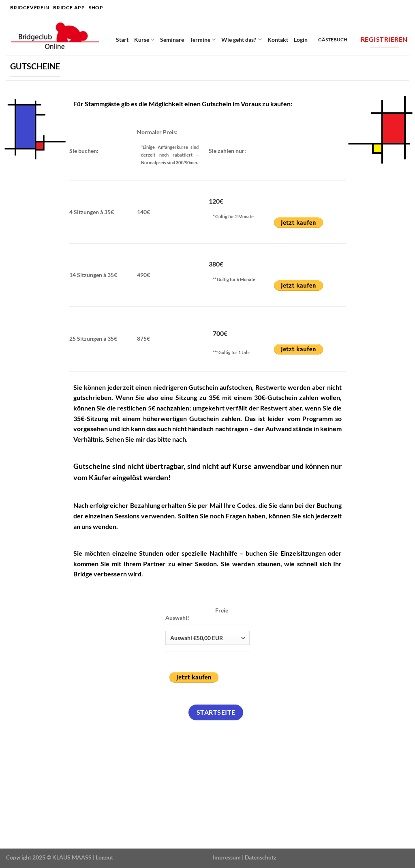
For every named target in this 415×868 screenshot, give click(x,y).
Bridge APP (69, 8)
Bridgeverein (30, 8)
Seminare (172, 40)
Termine (203, 40)
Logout (104, 857)
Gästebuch (333, 40)
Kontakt (278, 40)
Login (301, 40)
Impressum (227, 857)
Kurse (144, 40)
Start (122, 40)
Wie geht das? (241, 40)
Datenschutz (261, 857)
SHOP (96, 8)
